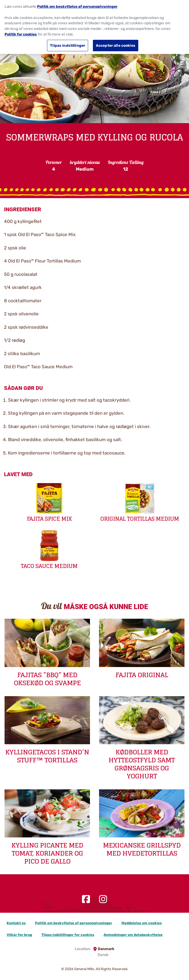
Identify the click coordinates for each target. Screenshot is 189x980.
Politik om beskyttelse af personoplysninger (74, 923)
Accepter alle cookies (116, 42)
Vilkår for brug (19, 935)
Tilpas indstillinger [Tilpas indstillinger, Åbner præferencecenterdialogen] (68, 42)
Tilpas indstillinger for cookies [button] (68, 935)
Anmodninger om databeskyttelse (133, 935)
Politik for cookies (21, 31)
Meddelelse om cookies (142, 923)
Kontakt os (16, 923)
